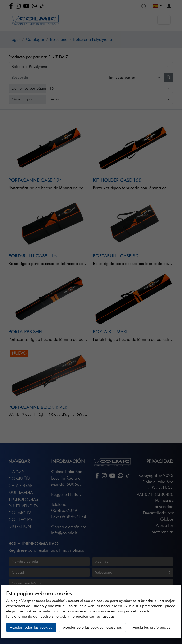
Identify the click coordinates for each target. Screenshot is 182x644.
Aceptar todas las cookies (31, 627)
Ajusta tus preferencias (152, 627)
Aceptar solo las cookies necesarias (92, 627)
